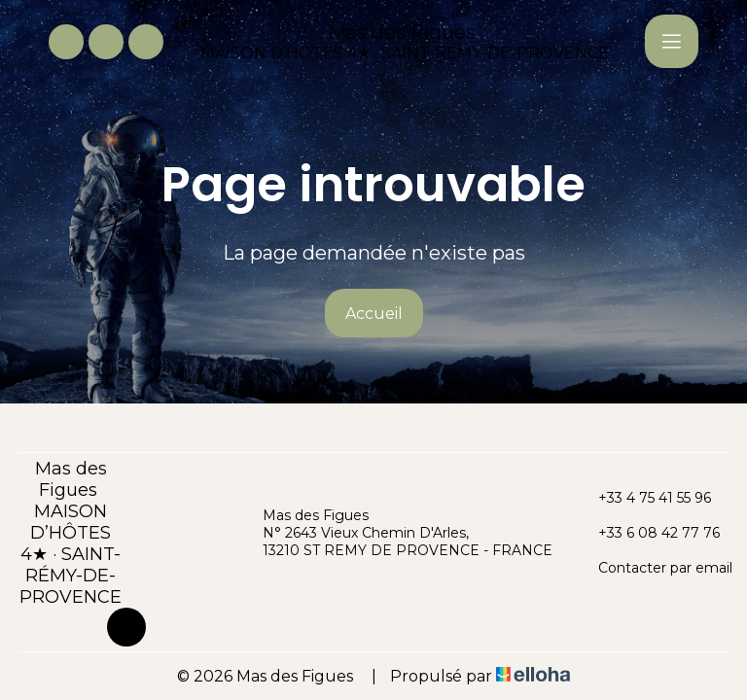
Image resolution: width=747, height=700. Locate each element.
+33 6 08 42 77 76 (648, 533)
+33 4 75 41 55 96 (643, 498)
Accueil (374, 314)
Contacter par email (654, 568)
